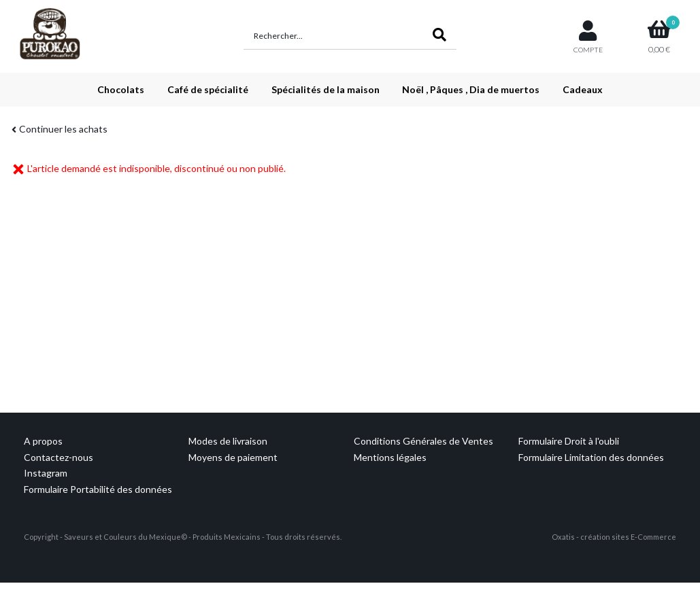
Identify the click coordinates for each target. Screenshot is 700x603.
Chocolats (121, 89)
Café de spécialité (208, 89)
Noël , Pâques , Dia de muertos (471, 89)
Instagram (46, 473)
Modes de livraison (228, 441)
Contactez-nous (59, 457)
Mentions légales (390, 457)
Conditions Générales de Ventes (423, 441)
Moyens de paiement (233, 457)
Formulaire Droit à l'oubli (569, 441)
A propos (43, 441)
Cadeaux (583, 89)
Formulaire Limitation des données (591, 457)
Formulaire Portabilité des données (98, 489)
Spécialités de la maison (326, 89)
